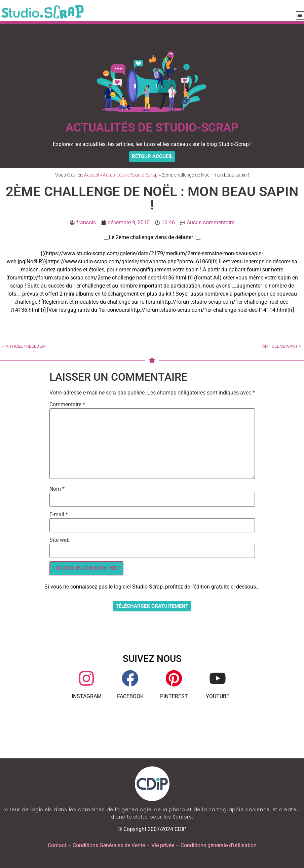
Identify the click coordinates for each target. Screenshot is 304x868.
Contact (57, 845)
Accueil (91, 175)
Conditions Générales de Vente (109, 845)
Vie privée (163, 845)
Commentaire (67, 405)
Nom (57, 489)
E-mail (59, 515)
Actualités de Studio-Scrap (130, 175)
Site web (60, 540)
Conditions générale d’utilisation (219, 845)
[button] (300, 16)
